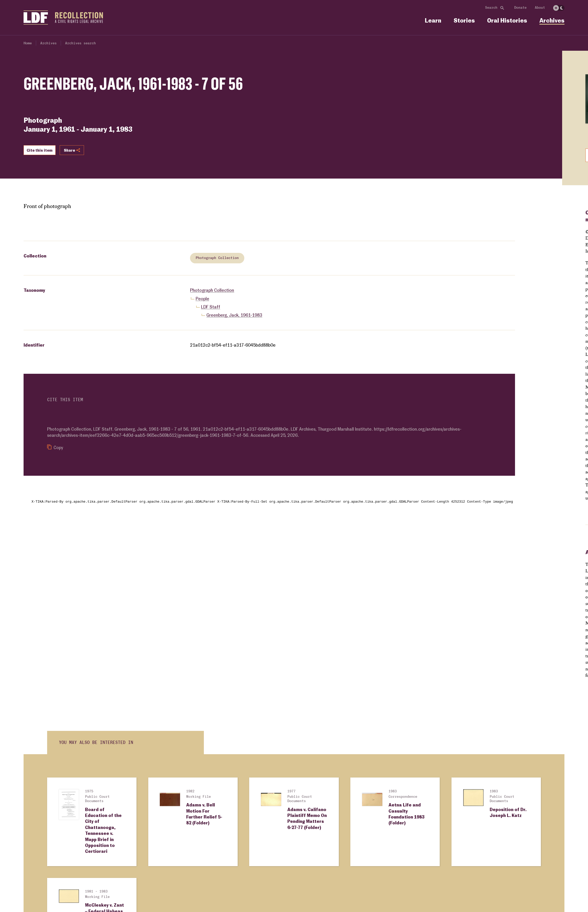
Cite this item (40, 150)
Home (28, 43)
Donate (520, 8)
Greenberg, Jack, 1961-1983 (234, 315)
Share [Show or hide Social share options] (72, 150)
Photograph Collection (217, 258)
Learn (433, 20)
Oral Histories (507, 20)
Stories (464, 20)
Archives (552, 20)
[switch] (559, 8)
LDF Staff (211, 307)
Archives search (80, 43)
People (202, 299)
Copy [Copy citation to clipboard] (55, 447)
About (540, 8)
